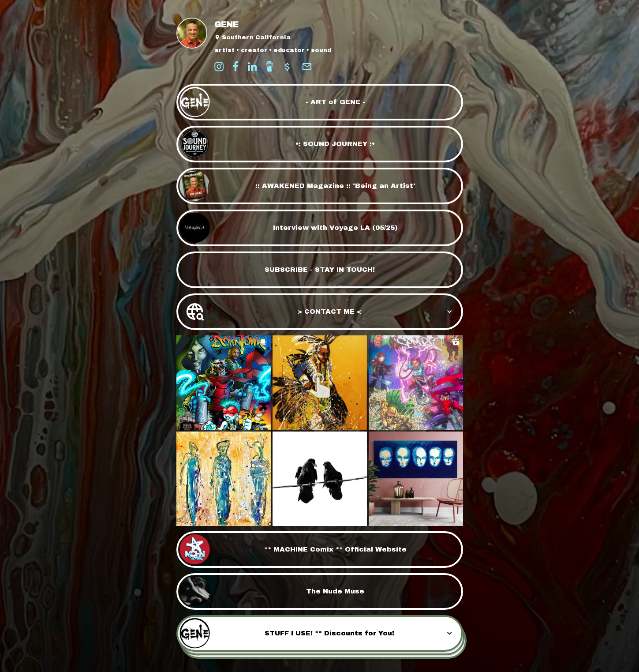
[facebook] (235, 67)
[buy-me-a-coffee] (269, 67)
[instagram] (219, 67)
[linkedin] (252, 67)
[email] (307, 67)
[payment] (288, 67)
